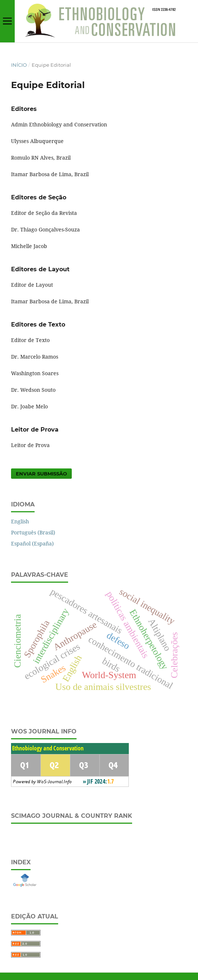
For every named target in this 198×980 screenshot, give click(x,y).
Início (19, 65)
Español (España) (32, 543)
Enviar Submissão (41, 474)
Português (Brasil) (33, 532)
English (20, 521)
